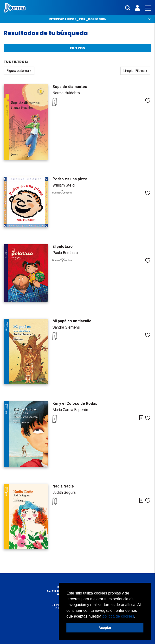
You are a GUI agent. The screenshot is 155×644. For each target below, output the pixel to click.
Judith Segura (64, 492)
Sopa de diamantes (70, 87)
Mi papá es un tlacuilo (72, 321)
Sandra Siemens (66, 327)
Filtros (77, 48)
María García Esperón (70, 410)
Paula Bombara (65, 253)
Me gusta (148, 101)
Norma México (15, 8)
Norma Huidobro (66, 93)
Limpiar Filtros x (135, 71)
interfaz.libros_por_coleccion (78, 19)
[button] (137, 617)
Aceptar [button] (105, 628)
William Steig (64, 185)
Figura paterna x (19, 71)
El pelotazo (63, 247)
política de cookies (118, 616)
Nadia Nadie (63, 486)
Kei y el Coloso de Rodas (75, 403)
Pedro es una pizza (70, 179)
